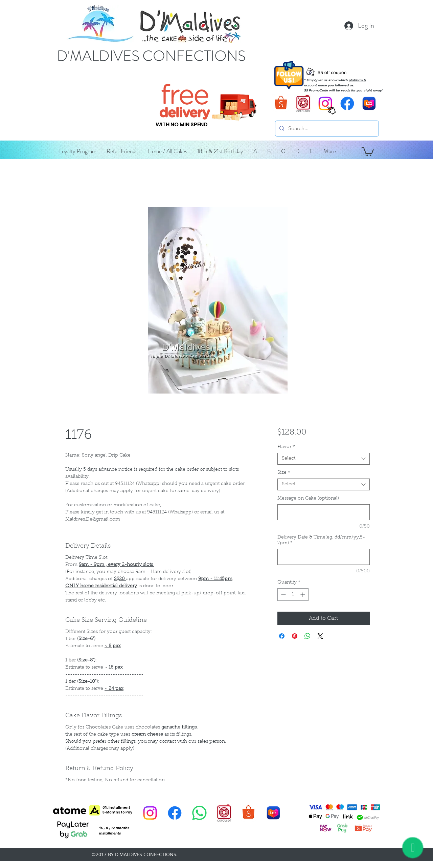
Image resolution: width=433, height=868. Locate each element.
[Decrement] (283, 595)
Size (284, 473)
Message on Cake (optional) (308, 499)
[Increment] (303, 595)
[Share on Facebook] (282, 636)
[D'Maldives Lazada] (369, 103)
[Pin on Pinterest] (295, 636)
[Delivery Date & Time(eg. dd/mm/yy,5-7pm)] (324, 557)
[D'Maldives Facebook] (347, 103)
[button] (255, 151)
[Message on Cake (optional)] (324, 512)
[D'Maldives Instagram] (150, 813)
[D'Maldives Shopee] (281, 103)
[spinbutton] (293, 595)
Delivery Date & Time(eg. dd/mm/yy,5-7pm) (321, 540)
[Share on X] (320, 636)
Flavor (286, 447)
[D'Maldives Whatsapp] (199, 813)
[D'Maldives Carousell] (303, 103)
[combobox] (324, 459)
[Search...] (326, 129)
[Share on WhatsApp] (307, 636)
